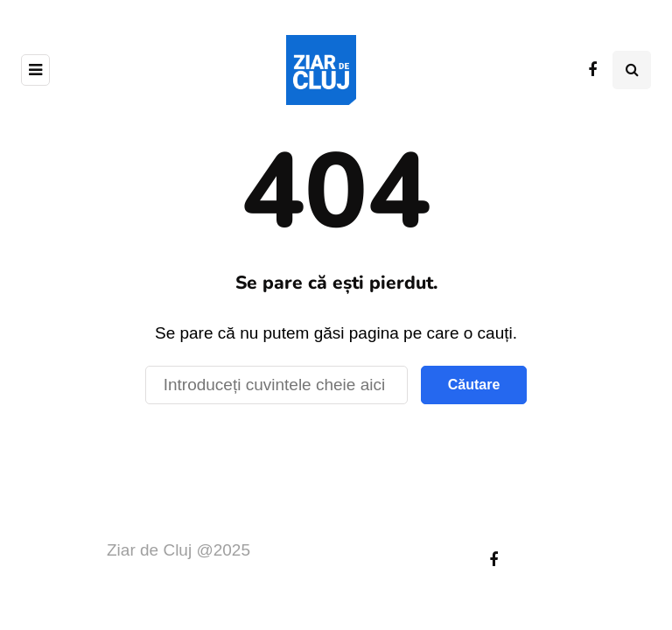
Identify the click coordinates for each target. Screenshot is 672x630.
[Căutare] (276, 385)
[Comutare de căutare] (632, 70)
